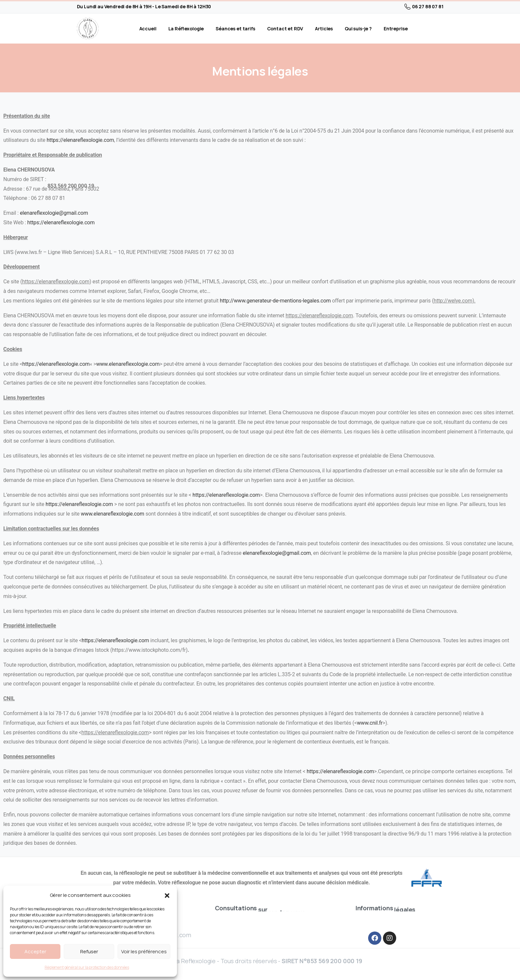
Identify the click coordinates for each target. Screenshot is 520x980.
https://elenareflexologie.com (80, 140)
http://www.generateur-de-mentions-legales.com (275, 301)
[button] (167, 895)
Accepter (35, 951)
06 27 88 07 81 (424, 7)
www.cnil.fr (370, 723)
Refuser (89, 951)
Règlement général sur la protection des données (87, 967)
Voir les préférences (144, 951)
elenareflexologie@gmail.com (54, 213)
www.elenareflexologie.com (128, 364)
